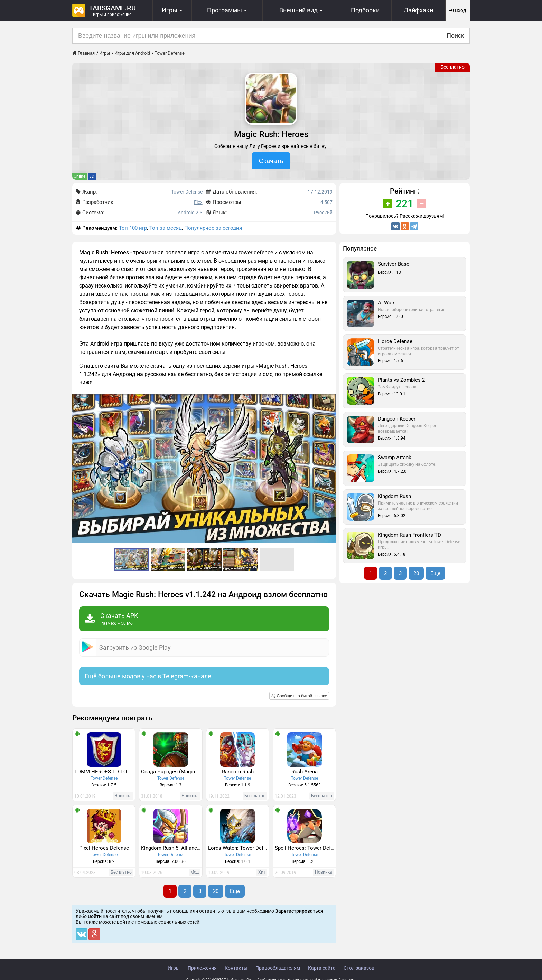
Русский (323, 213)
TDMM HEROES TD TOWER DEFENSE (105, 772)
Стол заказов (359, 968)
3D (92, 176)
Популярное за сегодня (213, 228)
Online (80, 176)
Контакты (236, 968)
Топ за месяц (166, 228)
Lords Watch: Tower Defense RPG (239, 848)
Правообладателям (278, 968)
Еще (235, 891)
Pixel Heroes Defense (104, 848)
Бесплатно (452, 67)
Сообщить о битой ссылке (299, 696)
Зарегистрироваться (299, 911)
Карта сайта (322, 968)
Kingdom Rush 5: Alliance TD (171, 848)
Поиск (455, 36)
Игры (174, 968)
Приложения (202, 968)
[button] (330, 400)
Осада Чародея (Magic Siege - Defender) (171, 772)
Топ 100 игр (133, 228)
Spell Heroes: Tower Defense (305, 848)
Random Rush (238, 772)
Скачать (271, 161)
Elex (198, 202)
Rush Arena (305, 772)
